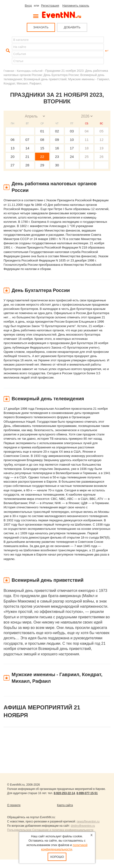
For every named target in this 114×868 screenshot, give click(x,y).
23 (57, 157)
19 (102, 148)
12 (102, 140)
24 (72, 157)
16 (57, 148)
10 (72, 140)
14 (27, 148)
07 (27, 140)
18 (87, 148)
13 (12, 148)
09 (57, 140)
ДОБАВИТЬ (72, 27)
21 (27, 157)
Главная (9, 71)
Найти (7, 51)
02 (57, 131)
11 (87, 140)
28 (27, 165)
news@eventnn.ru (88, 822)
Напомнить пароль (76, 6)
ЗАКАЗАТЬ (41, 27)
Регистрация (50, 6)
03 (72, 131)
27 (12, 165)
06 (12, 140)
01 (42, 131)
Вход (28, 6)
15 (42, 148)
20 (12, 157)
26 (102, 157)
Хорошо (57, 857)
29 (42, 165)
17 (72, 148)
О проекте (14, 805)
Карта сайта (65, 805)
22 (42, 157)
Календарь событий (30, 71)
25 (87, 157)
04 (87, 131)
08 (42, 140)
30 (57, 165)
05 (102, 131)
